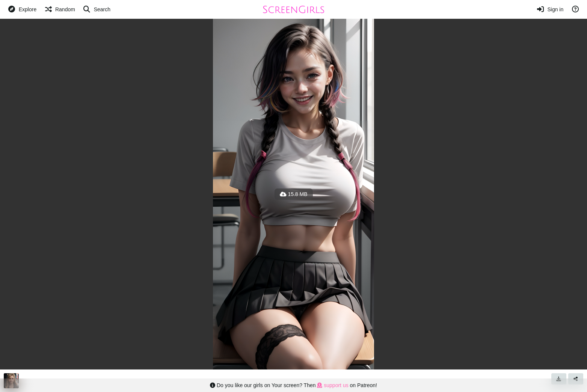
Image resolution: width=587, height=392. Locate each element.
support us (333, 385)
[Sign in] (550, 9)
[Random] (60, 9)
